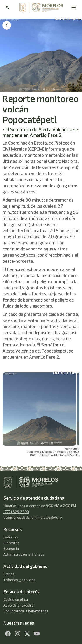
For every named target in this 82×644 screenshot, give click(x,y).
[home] (40, 8)
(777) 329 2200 (16, 512)
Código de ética (16, 600)
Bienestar (11, 543)
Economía (11, 549)
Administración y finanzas (24, 554)
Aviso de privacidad (18, 605)
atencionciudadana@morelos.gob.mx (33, 517)
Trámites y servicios (19, 580)
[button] (74, 8)
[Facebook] (8, 634)
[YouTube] (37, 634)
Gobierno (11, 537)
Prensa (9, 574)
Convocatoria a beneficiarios (26, 611)
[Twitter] (27, 634)
